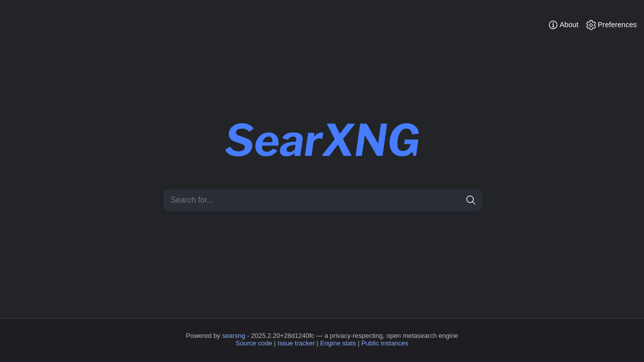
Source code (254, 343)
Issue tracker (296, 343)
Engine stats (338, 343)
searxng (233, 336)
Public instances (385, 343)
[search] (471, 200)
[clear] (454, 200)
